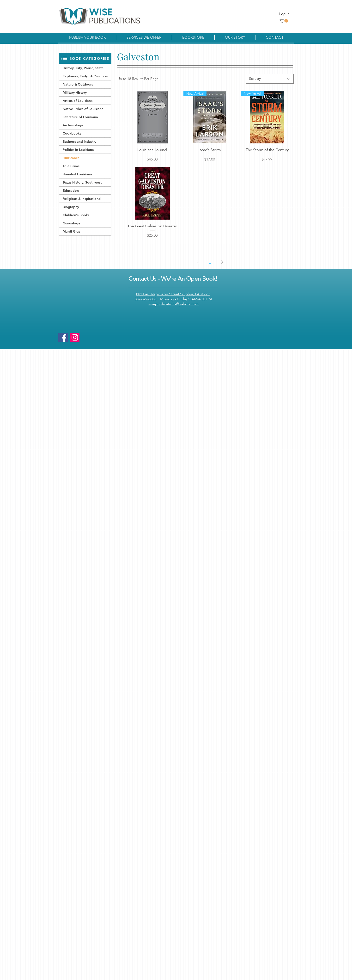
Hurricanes (71, 158)
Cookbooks (72, 133)
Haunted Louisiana (77, 174)
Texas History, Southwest (82, 182)
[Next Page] (222, 262)
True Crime (71, 166)
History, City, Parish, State (83, 68)
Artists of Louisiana (78, 101)
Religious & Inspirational (82, 199)
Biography (71, 207)
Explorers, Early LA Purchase (85, 76)
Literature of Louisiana (80, 117)
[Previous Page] (197, 262)
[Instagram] (75, 337)
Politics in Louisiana (78, 150)
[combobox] (270, 79)
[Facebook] (63, 337)
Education (71, 191)
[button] (284, 21)
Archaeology (73, 125)
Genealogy (71, 223)
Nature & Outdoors (78, 84)
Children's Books (76, 215)
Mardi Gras (71, 231)
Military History (75, 92)
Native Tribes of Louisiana (83, 109)
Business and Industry (79, 142)
